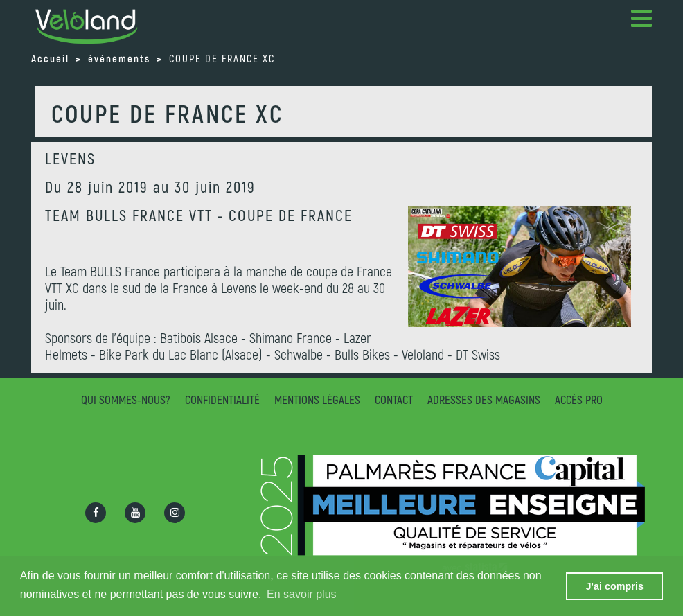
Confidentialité (222, 399)
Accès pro (579, 399)
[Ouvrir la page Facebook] (96, 513)
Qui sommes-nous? (126, 399)
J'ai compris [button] (614, 586)
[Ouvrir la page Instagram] (175, 513)
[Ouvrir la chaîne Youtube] (135, 513)
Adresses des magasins (484, 399)
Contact (394, 399)
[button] (641, 21)
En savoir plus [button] (302, 594)
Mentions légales (317, 399)
